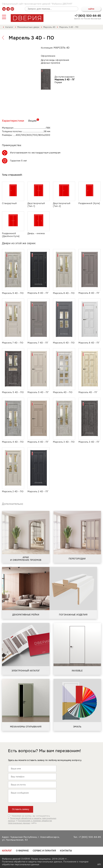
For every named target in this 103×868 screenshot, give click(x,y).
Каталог (9, 27)
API (99, 864)
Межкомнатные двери (28, 27)
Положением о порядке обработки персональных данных (30, 822)
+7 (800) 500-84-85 (88, 16)
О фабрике (22, 851)
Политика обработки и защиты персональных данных (32, 862)
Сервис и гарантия (44, 851)
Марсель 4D (49, 27)
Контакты (66, 851)
